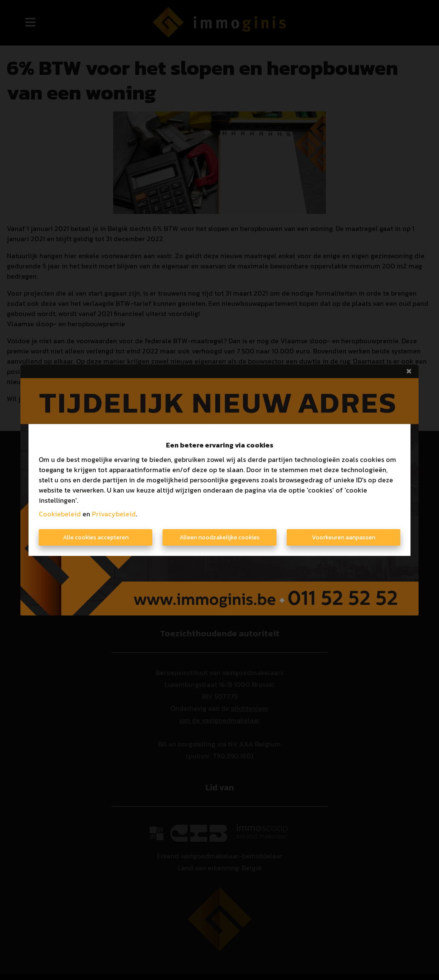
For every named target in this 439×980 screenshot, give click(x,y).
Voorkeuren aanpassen (344, 537)
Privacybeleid (114, 514)
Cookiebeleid (60, 514)
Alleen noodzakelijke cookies (219, 537)
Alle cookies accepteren (96, 537)
